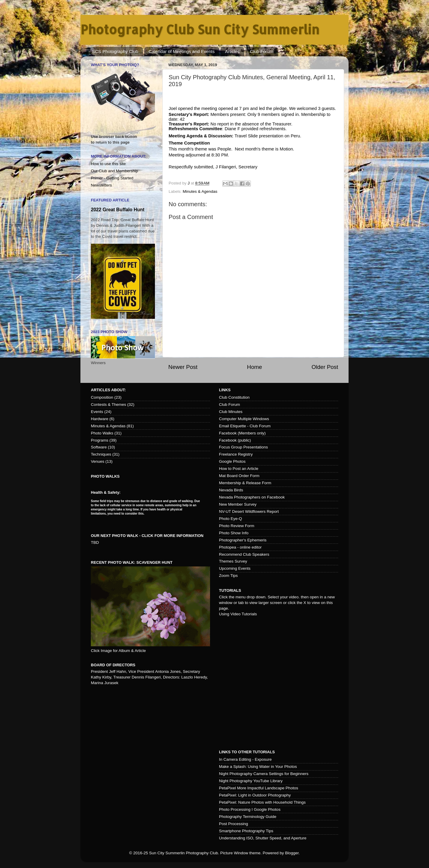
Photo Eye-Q (230, 519)
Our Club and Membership (114, 171)
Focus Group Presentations (243, 447)
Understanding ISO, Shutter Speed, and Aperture (263, 838)
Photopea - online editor (240, 547)
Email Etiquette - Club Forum (245, 426)
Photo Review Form (237, 526)
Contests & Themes (108, 405)
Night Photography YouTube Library (251, 781)
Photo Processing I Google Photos (250, 809)
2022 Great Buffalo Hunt (118, 210)
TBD (95, 542)
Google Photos (232, 461)
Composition (102, 397)
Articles (232, 51)
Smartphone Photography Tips (246, 831)
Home (254, 367)
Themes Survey (233, 561)
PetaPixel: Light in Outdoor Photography (255, 795)
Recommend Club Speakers (244, 554)
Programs (100, 440)
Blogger (292, 853)
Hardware (100, 419)
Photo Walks (102, 433)
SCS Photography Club (115, 51)
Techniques (101, 454)
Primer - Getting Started (112, 178)
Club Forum (262, 51)
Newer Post (183, 367)
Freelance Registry (236, 454)
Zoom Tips (228, 576)
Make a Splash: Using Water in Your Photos (258, 767)
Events (97, 412)
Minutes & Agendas (200, 191)
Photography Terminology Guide (248, 817)
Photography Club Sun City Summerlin (200, 29)
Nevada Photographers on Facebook (252, 497)
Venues (98, 461)
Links (225, 390)
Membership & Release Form (245, 483)
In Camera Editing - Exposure (245, 759)
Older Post (325, 367)
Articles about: (108, 390)
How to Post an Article (239, 469)
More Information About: (119, 156)
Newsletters (101, 185)
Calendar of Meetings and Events (182, 51)
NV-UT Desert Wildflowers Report (249, 511)
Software (99, 447)
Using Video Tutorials (238, 614)
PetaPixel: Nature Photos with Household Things (262, 802)
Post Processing (234, 824)
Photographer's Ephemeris (243, 540)
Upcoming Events (235, 568)
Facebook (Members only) (242, 433)
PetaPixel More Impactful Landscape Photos (259, 788)
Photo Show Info (234, 533)
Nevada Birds (231, 490)
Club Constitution (234, 397)
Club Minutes (231, 412)
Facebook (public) (235, 440)
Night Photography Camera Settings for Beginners (264, 774)
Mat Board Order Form (239, 476)
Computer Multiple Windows (244, 419)
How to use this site (108, 164)
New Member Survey (238, 504)
